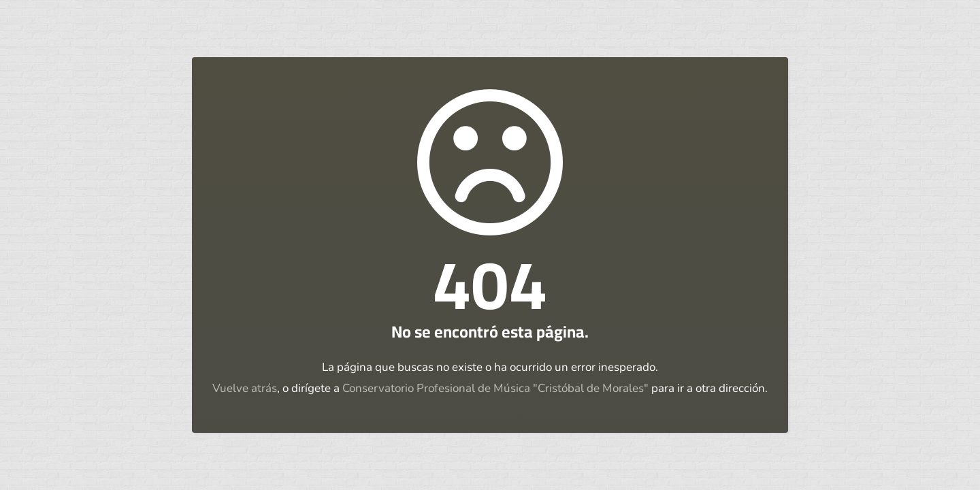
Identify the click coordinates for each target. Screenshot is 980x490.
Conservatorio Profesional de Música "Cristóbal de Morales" (495, 388)
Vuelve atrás (245, 388)
